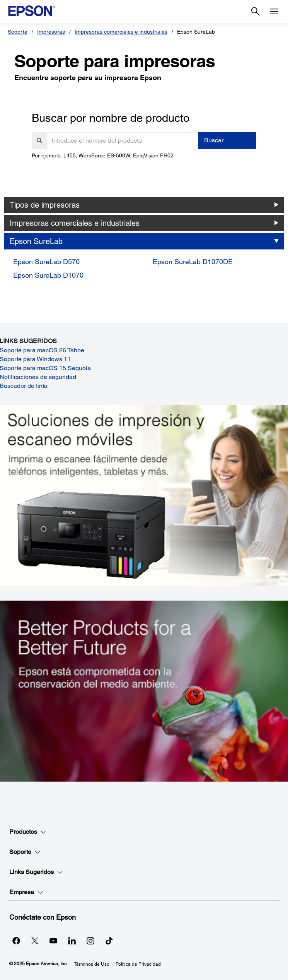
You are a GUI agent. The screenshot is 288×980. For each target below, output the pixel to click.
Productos (28, 832)
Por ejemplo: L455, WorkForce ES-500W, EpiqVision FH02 (103, 155)
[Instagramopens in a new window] (90, 941)
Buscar (214, 140)
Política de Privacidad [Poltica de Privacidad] (138, 964)
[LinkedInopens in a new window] (72, 941)
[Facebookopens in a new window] (16, 941)
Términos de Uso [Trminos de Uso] (92, 964)
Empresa (26, 892)
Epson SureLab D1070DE (193, 262)
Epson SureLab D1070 (48, 275)
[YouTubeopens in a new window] (53, 941)
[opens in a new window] (109, 941)
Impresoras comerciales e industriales (121, 32)
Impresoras (51, 32)
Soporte (18, 32)
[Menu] (274, 12)
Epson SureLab (36, 241)
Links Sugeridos (36, 872)
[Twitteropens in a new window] (35, 941)
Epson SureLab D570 (46, 262)
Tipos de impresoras (45, 205)
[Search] (256, 12)
